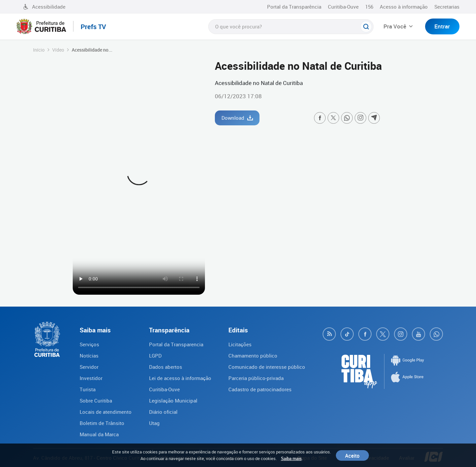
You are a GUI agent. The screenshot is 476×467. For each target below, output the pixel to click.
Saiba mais (291, 458)
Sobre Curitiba (96, 401)
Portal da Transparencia (176, 344)
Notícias (89, 356)
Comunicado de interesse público (267, 367)
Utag (154, 423)
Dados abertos (166, 367)
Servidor (89, 367)
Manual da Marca (99, 434)
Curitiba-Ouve (343, 7)
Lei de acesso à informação (180, 378)
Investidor (91, 378)
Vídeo (58, 50)
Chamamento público (253, 356)
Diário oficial (163, 412)
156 (369, 7)
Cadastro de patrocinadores (260, 389)
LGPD (155, 356)
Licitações (240, 344)
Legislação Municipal (173, 401)
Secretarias (447, 7)
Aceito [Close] (352, 455)
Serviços (89, 344)
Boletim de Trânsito (102, 423)
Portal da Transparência (294, 7)
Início (39, 50)
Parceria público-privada (256, 378)
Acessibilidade (44, 7)
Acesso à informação (404, 7)
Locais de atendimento (106, 412)
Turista (88, 389)
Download (237, 118)
